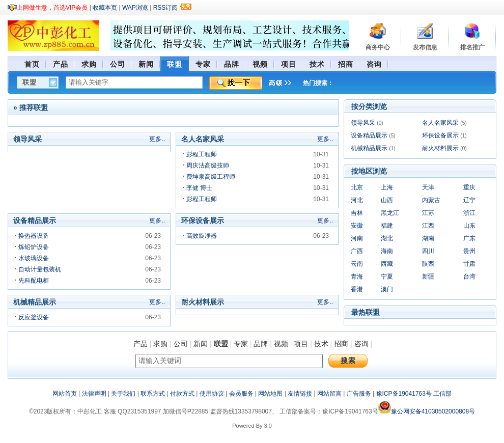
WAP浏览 (135, 8)
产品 (141, 344)
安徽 (357, 226)
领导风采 (363, 123)
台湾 (469, 276)
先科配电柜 (34, 281)
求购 (160, 344)
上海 (387, 187)
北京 (357, 187)
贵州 (469, 251)
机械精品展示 (369, 148)
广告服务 (359, 394)
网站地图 (270, 394)
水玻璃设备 (34, 258)
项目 (301, 344)
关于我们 (123, 394)
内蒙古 (431, 200)
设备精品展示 (369, 135)
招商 (341, 344)
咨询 (361, 344)
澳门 (387, 289)
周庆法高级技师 (208, 165)
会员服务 (241, 394)
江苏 (428, 213)
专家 (241, 344)
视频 (281, 344)
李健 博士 (199, 188)
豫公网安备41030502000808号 (427, 411)
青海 (357, 276)
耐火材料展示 (440, 148)
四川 (428, 251)
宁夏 (387, 276)
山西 (387, 200)
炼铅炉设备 (34, 247)
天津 (428, 187)
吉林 (357, 213)
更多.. (157, 139)
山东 (469, 226)
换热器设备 (34, 236)
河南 (357, 238)
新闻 (201, 344)
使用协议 (212, 394)
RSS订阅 (166, 8)
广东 (469, 238)
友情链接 (300, 394)
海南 (387, 251)
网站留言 (329, 394)
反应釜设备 (34, 317)
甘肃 (469, 264)
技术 (321, 344)
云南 (357, 264)
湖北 (387, 238)
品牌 (261, 344)
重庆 (469, 187)
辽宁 (469, 200)
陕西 (428, 264)
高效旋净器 (202, 236)
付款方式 (182, 394)
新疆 (428, 276)
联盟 (221, 344)
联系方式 (153, 394)
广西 (357, 251)
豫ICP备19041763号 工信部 (414, 394)
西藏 (387, 264)
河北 (357, 200)
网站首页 (65, 394)
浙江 (469, 213)
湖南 (428, 238)
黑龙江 (390, 213)
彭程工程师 (202, 154)
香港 (357, 289)
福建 (387, 226)
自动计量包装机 (40, 269)
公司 (181, 344)
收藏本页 (105, 8)
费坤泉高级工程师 (211, 177)
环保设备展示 (440, 135)
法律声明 (94, 394)
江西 (428, 226)
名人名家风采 (440, 123)
